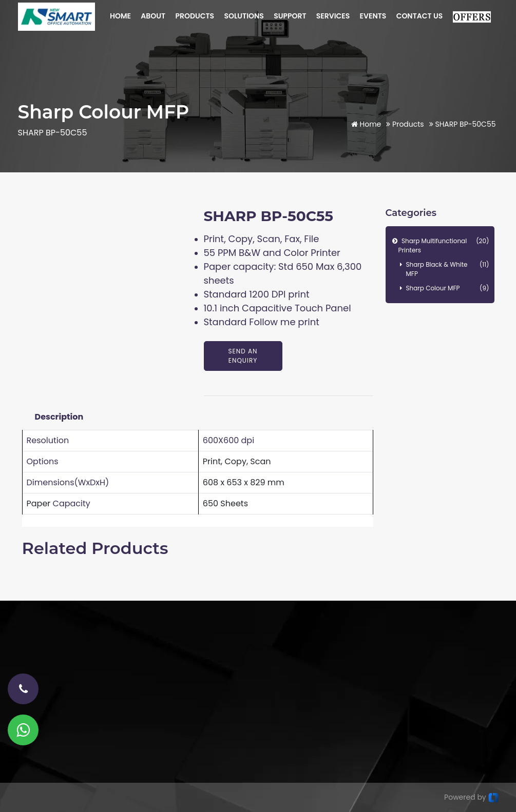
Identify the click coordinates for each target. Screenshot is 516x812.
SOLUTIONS (244, 16)
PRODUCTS (195, 16)
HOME (120, 16)
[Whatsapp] (23, 730)
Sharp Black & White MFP (448, 269)
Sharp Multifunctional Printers (444, 245)
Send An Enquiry (243, 356)
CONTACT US (420, 16)
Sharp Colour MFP (448, 288)
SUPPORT (290, 16)
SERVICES (333, 16)
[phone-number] (23, 689)
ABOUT (153, 16)
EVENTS (373, 16)
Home (366, 124)
